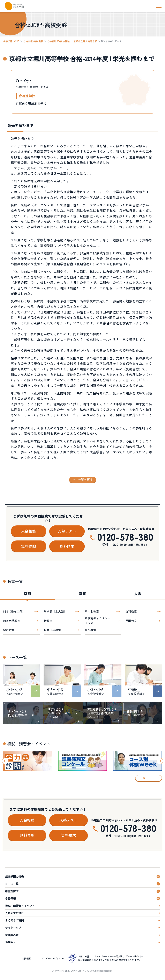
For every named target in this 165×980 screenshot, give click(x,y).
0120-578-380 (125, 537)
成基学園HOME (11, 41)
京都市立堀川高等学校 (85, 41)
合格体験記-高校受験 (59, 41)
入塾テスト (67, 531)
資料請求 (67, 546)
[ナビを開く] (159, 6)
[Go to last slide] (5, 761)
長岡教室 (131, 621)
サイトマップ (13, 928)
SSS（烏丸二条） (14, 611)
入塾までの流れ (14, 913)
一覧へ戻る (85, 479)
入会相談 (29, 531)
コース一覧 (12, 884)
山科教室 (131, 611)
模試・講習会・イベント (20, 906)
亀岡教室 (90, 630)
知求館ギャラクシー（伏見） (98, 620)
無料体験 (29, 546)
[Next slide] (160, 761)
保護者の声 (12, 935)
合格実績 (10, 898)
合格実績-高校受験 (33, 41)
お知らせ (10, 942)
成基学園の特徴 (14, 877)
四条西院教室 (12, 621)
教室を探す (12, 891)
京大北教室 (92, 611)
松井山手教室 (52, 630)
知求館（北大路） (55, 611)
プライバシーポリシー (52, 958)
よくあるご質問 (14, 920)
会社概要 (26, 958)
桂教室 (48, 621)
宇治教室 (9, 630)
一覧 (142, 778)
